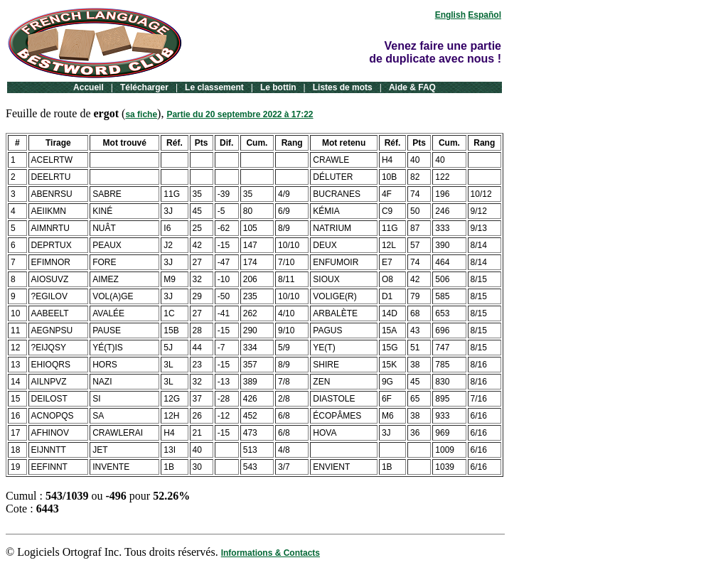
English (450, 15)
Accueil (89, 87)
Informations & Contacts (271, 553)
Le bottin (278, 87)
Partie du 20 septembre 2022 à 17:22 (240, 114)
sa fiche (141, 114)
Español (485, 15)
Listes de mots (343, 87)
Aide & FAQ (412, 87)
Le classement (214, 87)
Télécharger (144, 87)
